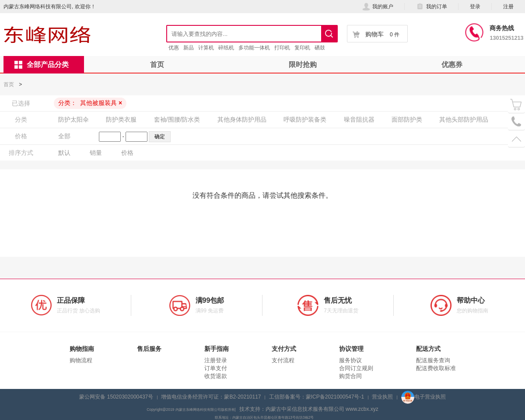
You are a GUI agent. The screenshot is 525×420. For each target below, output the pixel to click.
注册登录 (216, 360)
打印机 (282, 48)
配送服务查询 (433, 360)
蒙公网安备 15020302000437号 (116, 397)
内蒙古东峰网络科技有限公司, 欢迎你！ (50, 7)
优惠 (174, 48)
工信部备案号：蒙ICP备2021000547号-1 (317, 397)
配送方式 (428, 349)
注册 (508, 7)
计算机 (206, 48)
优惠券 (452, 65)
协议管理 (351, 349)
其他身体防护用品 (242, 119)
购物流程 (81, 360)
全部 (64, 136)
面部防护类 (407, 119)
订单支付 (216, 368)
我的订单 (432, 7)
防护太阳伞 (73, 119)
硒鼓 (320, 48)
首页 (157, 65)
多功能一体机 (254, 48)
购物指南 (82, 349)
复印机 (302, 48)
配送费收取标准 (436, 368)
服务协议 (350, 360)
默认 (64, 153)
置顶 (516, 139)
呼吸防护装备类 (305, 119)
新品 (189, 48)
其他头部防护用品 (464, 119)
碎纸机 (226, 48)
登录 (475, 7)
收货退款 (216, 376)
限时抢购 (303, 65)
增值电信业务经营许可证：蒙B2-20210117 (211, 397)
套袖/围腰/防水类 (177, 119)
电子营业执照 (423, 397)
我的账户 (378, 7)
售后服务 (149, 349)
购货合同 (350, 376)
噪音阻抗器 (359, 119)
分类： (90, 103)
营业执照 (382, 397)
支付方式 (284, 349)
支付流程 (283, 360)
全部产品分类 (42, 65)
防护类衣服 (121, 119)
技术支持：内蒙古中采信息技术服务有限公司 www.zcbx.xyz (309, 409)
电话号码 (516, 122)
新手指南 (217, 349)
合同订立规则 (356, 368)
